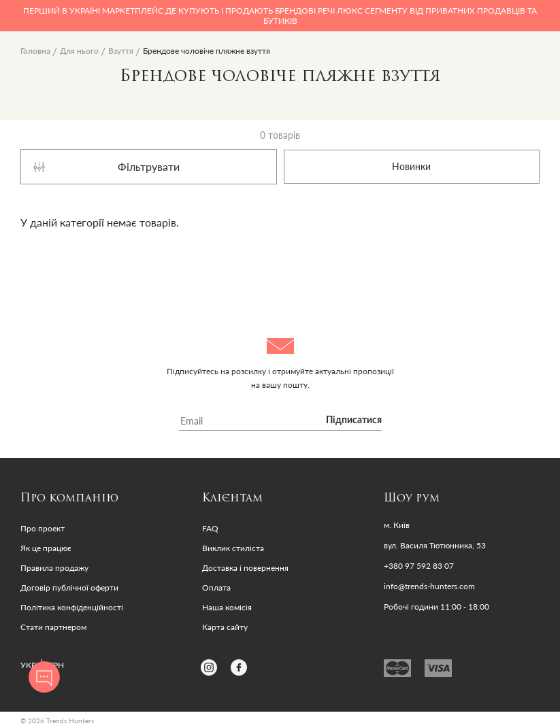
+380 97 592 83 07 (419, 566)
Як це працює (46, 548)
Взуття (121, 51)
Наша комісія (227, 607)
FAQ (210, 528)
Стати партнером (53, 627)
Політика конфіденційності (72, 607)
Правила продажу (54, 568)
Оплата (216, 588)
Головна (35, 51)
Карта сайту (225, 627)
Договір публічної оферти (69, 588)
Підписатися (354, 420)
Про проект (43, 528)
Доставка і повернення (245, 568)
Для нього (79, 51)
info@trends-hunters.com (429, 586)
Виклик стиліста (233, 548)
